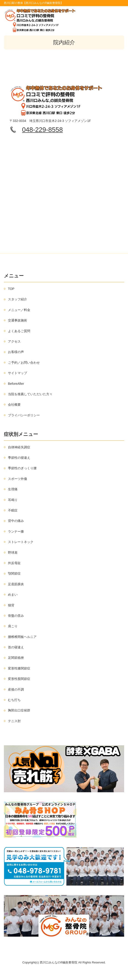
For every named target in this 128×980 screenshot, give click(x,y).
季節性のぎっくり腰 (22, 468)
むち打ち (14, 700)
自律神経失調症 (19, 447)
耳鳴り (13, 500)
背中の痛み (16, 521)
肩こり (13, 626)
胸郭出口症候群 (19, 710)
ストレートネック (21, 542)
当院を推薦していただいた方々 (30, 394)
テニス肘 (14, 721)
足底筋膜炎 (16, 584)
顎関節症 (14, 573)
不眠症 (13, 510)
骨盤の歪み (16, 616)
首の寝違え (16, 647)
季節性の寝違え (19, 458)
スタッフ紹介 (18, 299)
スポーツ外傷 (18, 479)
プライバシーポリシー (24, 415)
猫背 (11, 605)
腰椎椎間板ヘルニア (22, 637)
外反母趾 (14, 563)
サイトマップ (18, 373)
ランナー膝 (16, 531)
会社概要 (14, 405)
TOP (11, 289)
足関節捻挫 (16, 658)
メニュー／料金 (19, 310)
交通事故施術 (18, 320)
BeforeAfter (16, 384)
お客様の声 (16, 352)
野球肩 (13, 553)
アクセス (14, 341)
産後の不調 (16, 689)
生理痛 (13, 489)
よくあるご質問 (19, 331)
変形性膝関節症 (19, 668)
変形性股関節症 (19, 679)
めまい (13, 595)
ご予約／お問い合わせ (24, 363)
